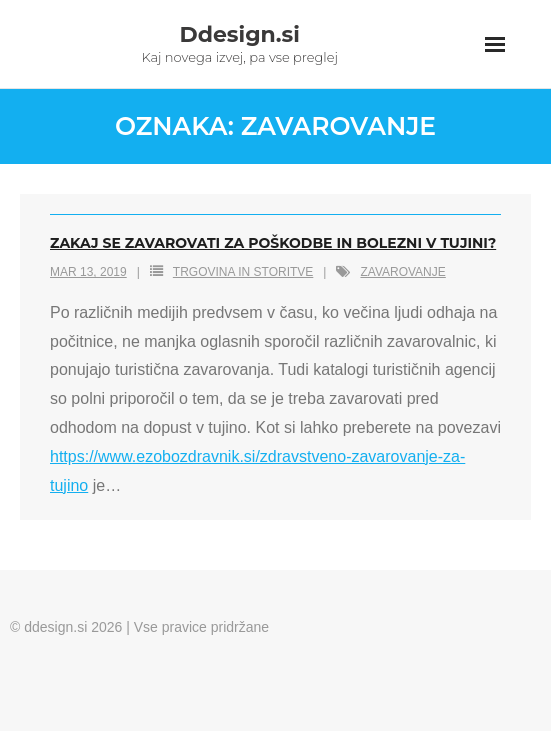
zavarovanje (402, 272)
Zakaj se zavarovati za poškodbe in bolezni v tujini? (273, 243)
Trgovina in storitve (243, 272)
